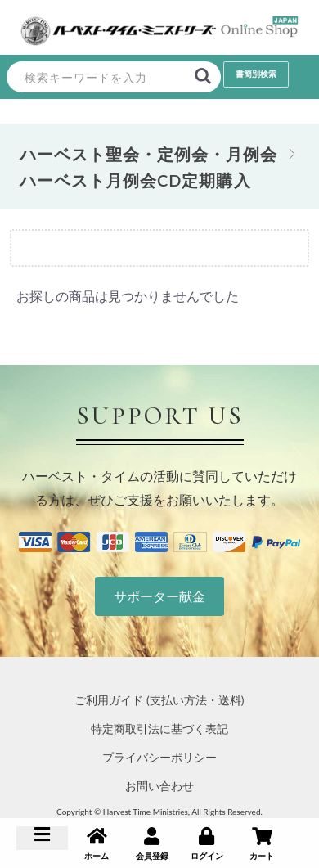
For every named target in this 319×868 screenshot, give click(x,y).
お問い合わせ (159, 786)
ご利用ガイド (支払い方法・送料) (159, 700)
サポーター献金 (159, 596)
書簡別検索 (256, 74)
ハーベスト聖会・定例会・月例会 (148, 154)
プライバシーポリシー (159, 757)
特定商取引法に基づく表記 (159, 729)
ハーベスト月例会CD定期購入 (135, 180)
